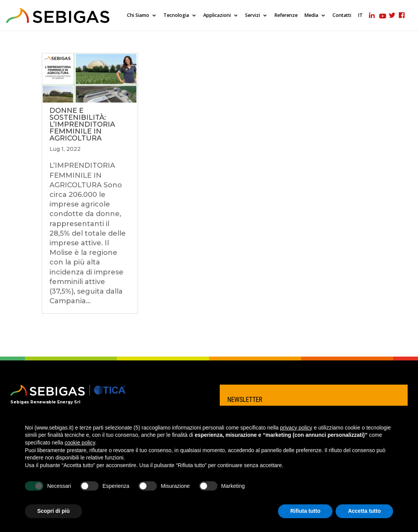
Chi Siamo (138, 16)
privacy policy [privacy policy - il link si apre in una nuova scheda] (296, 428)
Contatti (342, 16)
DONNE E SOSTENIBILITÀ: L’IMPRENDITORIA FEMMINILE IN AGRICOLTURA (82, 124)
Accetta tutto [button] (364, 511)
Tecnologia (176, 16)
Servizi (253, 16)
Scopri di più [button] (53, 511)
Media (311, 16)
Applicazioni (217, 16)
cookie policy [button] (80, 443)
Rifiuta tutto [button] (305, 511)
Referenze (286, 16)
